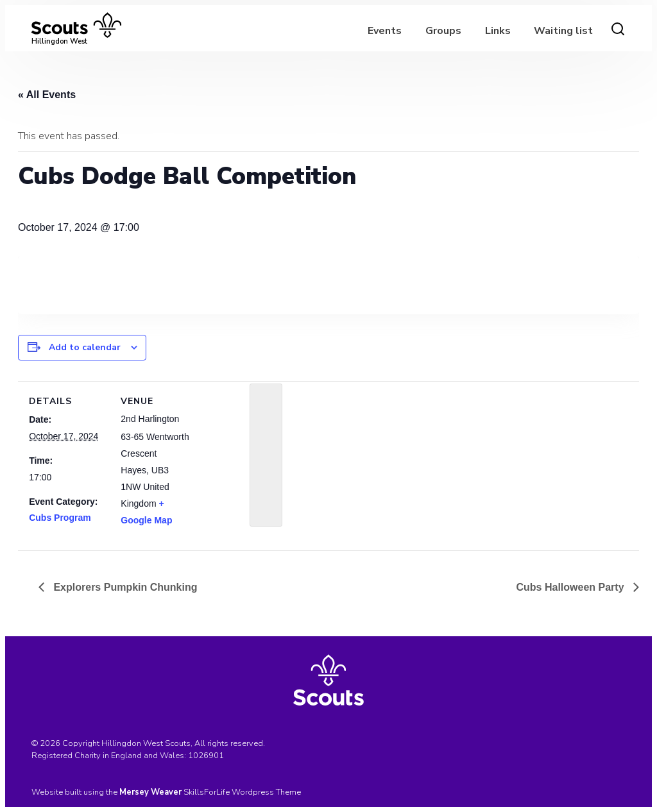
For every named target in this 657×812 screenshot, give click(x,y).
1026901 (206, 756)
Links (498, 31)
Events (385, 31)
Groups (443, 31)
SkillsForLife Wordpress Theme (242, 792)
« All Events (47, 95)
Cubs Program (60, 518)
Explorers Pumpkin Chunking (124, 587)
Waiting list (563, 31)
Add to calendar (85, 347)
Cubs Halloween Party (572, 587)
